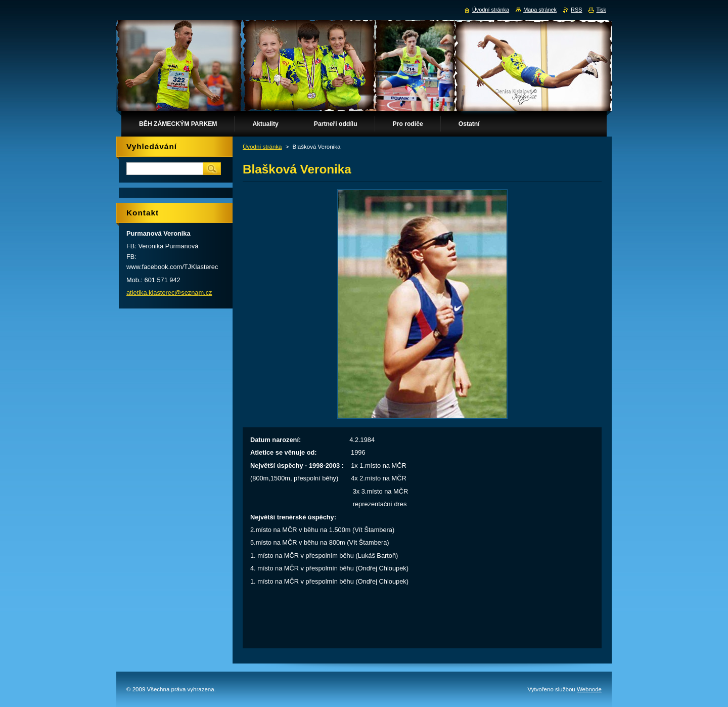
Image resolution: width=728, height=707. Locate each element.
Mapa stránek (540, 10)
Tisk (601, 10)
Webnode (589, 689)
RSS (576, 10)
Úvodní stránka (262, 147)
